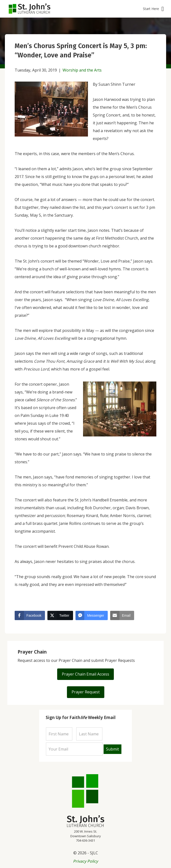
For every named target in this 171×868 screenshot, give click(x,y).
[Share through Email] (122, 615)
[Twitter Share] (60, 615)
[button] (153, 9)
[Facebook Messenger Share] (92, 615)
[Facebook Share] (30, 615)
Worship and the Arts (82, 70)
